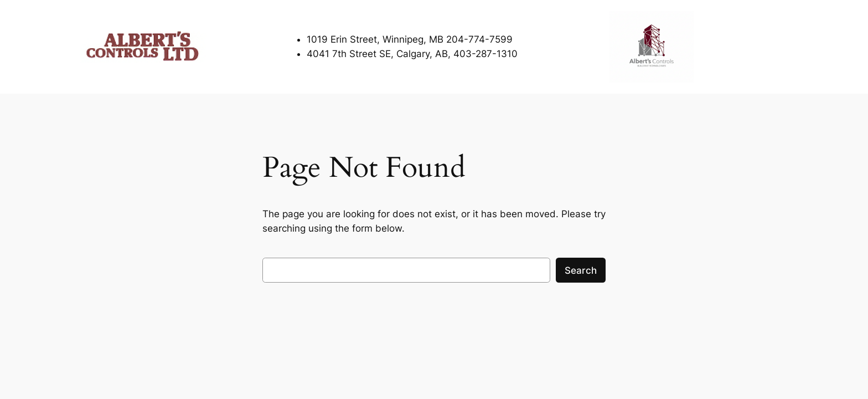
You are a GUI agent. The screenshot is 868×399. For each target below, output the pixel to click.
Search (581, 270)
